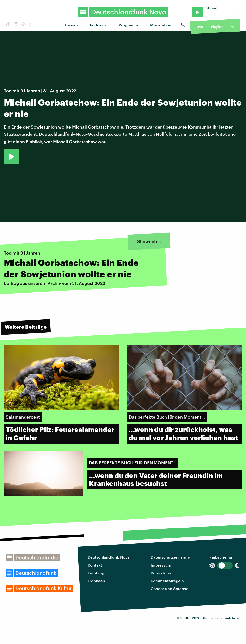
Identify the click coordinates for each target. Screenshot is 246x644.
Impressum (161, 565)
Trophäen (96, 581)
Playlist (217, 27)
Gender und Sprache (169, 589)
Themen (70, 25)
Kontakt (95, 565)
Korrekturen (162, 573)
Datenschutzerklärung (171, 557)
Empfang (96, 573)
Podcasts (98, 25)
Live (200, 27)
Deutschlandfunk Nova (109, 557)
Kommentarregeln (167, 581)
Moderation (161, 25)
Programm (128, 25)
